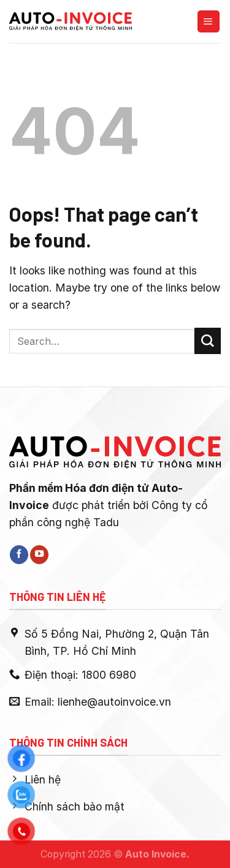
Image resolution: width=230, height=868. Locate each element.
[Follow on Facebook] (19, 555)
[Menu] (209, 21)
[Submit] (208, 341)
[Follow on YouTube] (39, 555)
